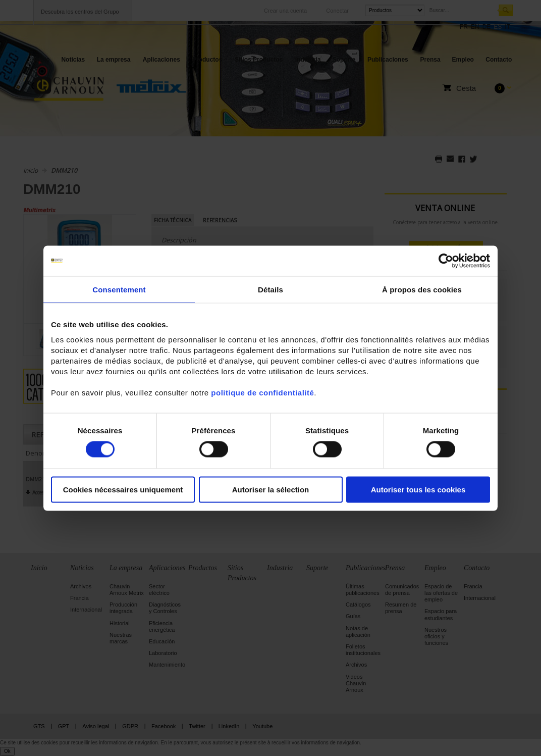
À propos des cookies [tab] (422, 289)
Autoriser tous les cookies (418, 490)
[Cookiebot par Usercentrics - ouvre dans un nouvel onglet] (446, 261)
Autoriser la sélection (271, 490)
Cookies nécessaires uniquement (123, 490)
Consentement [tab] (119, 289)
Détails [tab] (270, 289)
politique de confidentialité (262, 393)
